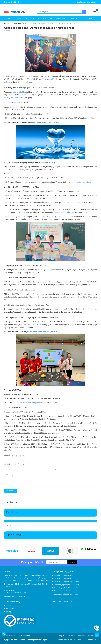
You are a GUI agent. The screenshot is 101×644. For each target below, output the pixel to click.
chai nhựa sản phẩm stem (64, 212)
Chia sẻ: (7, 455)
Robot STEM (31, 18)
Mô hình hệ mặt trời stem (34, 325)
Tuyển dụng (10, 608)
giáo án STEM (18, 92)
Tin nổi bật (14, 535)
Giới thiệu (19, 18)
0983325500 (15, 2)
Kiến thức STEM (74, 18)
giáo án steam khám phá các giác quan (42, 332)
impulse (46, 640)
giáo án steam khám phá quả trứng (45, 122)
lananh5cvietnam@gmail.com (17, 596)
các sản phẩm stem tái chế (81, 182)
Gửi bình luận (11, 491)
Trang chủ (9, 18)
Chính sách (10, 605)
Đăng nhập (82, 2)
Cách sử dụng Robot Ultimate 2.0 (66, 588)
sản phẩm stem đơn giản (29, 403)
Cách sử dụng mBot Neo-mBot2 (65, 591)
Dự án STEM (87, 18)
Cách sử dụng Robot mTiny (63, 575)
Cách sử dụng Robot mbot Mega (66, 594)
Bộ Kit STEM (43, 18)
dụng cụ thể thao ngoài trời (14, 640)
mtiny (9, 525)
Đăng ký (94, 2)
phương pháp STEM (12, 98)
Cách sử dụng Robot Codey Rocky (66, 581)
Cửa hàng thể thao (34, 640)
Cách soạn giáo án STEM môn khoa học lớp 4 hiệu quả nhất (39, 28)
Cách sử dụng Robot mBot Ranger (66, 585)
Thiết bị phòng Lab (57, 18)
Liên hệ (8, 612)
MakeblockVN (48, 79)
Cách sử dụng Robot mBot (63, 578)
